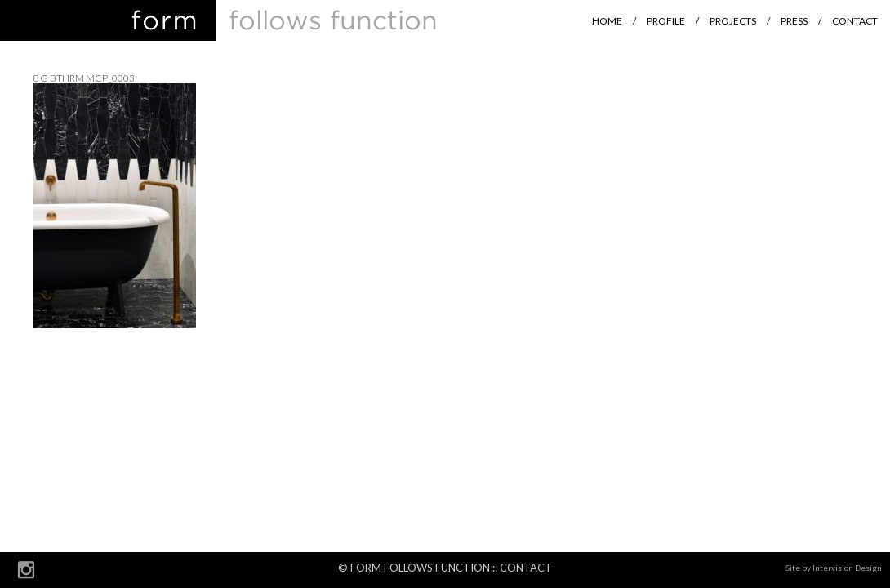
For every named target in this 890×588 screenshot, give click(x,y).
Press (794, 21)
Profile (666, 21)
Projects (733, 21)
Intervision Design (847, 568)
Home (607, 21)
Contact (855, 21)
